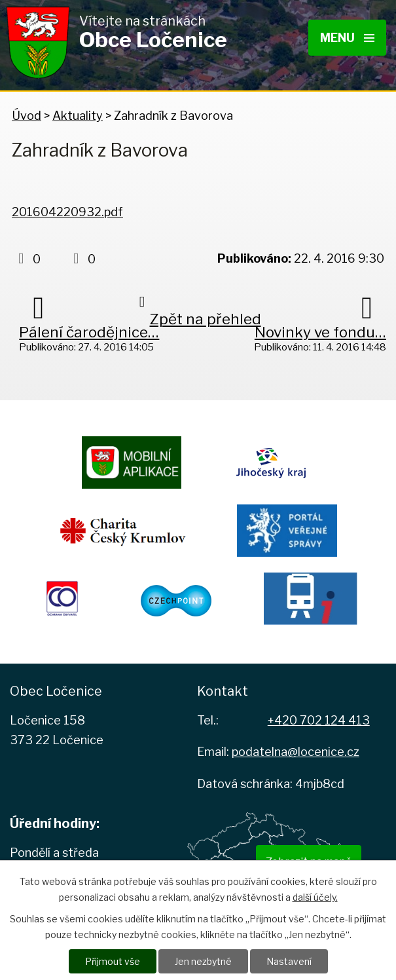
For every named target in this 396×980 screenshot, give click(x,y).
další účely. (315, 897)
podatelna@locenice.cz (296, 752)
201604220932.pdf (67, 212)
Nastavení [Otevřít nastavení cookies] (289, 961)
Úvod (27, 116)
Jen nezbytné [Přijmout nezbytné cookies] (203, 961)
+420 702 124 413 (319, 720)
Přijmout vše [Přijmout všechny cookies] (113, 961)
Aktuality (78, 116)
